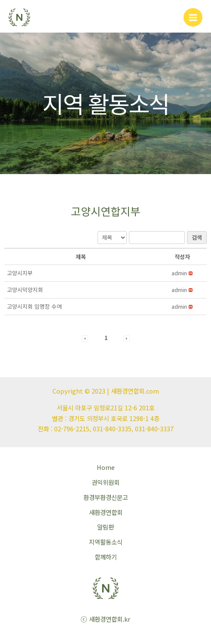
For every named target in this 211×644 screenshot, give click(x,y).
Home (106, 467)
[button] (179, 273)
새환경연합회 (106, 512)
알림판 (105, 527)
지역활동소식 (106, 542)
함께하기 (106, 557)
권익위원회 (105, 482)
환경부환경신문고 (106, 497)
